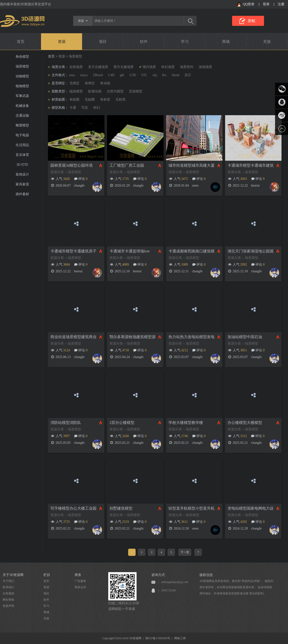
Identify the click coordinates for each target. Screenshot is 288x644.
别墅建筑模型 (121, 508)
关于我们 (8, 581)
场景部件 (187, 67)
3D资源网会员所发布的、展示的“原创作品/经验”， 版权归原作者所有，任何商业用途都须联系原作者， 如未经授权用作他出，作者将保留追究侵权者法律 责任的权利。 (236, 587)
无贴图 (90, 100)
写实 (85, 108)
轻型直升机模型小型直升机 (192, 508)
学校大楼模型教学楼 (186, 423)
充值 (267, 42)
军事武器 (22, 96)
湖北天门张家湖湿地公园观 (251, 251)
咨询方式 (158, 575)
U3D (133, 75)
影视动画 (95, 91)
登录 (266, 4)
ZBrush (98, 75)
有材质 (105, 100)
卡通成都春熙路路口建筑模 (192, 251)
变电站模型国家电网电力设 (251, 508)
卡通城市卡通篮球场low (130, 251)
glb (122, 75)
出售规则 (8, 593)
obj (155, 75)
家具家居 (22, 184)
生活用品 (22, 145)
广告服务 (80, 581)
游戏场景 (205, 67)
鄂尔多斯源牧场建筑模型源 (132, 337)
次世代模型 (115, 91)
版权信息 (206, 575)
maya (84, 75)
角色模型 (22, 57)
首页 (21, 42)
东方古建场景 (98, 67)
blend (176, 75)
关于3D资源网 (13, 575)
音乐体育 (22, 155)
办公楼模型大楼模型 (245, 423)
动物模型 (22, 76)
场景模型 (22, 66)
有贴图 (74, 100)
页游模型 (136, 91)
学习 (185, 42)
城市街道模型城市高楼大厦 (192, 165)
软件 (144, 42)
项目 (103, 42)
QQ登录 (249, 4)
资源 (62, 42)
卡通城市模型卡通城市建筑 (251, 165)
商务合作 (80, 587)
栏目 (47, 575)
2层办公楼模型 (122, 423)
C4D (111, 75)
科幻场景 (168, 67)
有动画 (105, 83)
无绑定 (74, 83)
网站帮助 (8, 600)
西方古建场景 (124, 67)
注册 (281, 4)
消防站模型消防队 (66, 423)
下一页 (185, 552)
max (72, 75)
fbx (164, 75)
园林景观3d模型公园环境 (72, 165)
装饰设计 (22, 174)
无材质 (120, 100)
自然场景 (76, 67)
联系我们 (8, 587)
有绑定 (90, 83)
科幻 (97, 108)
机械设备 (22, 106)
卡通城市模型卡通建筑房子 (73, 251)
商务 (78, 575)
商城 (226, 42)
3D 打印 (22, 165)
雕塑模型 (22, 125)
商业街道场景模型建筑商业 (73, 337)
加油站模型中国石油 (245, 337)
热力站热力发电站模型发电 (192, 337)
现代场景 (149, 67)
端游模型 (76, 91)
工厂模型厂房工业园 (127, 165)
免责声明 (8, 606)
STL (144, 75)
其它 (188, 75)
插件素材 (22, 194)
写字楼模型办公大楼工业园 (73, 508)
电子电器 (22, 135)
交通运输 (22, 116)
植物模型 (22, 86)
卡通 (73, 108)
